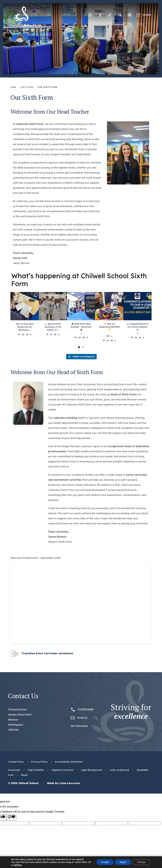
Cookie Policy (16, 762)
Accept (105, 862)
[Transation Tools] (130, 15)
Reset (25, 775)
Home (13, 87)
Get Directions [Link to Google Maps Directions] (79, 726)
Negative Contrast (63, 770)
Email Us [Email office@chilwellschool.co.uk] (82, 718)
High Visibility (36, 770)
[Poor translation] (12, 817)
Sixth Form (27, 87)
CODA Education (70, 783)
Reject (123, 862)
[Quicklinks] (110, 15)
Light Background (92, 770)
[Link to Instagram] (90, 15)
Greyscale (14, 770)
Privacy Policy (39, 762)
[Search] (120, 15)
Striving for (131, 712)
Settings (141, 862)
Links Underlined (119, 770)
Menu (144, 15)
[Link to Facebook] (100, 15)
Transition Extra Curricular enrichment (47, 655)
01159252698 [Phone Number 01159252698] (86, 709)
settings (18, 865)
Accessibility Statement (69, 762)
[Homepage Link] (22, 26)
